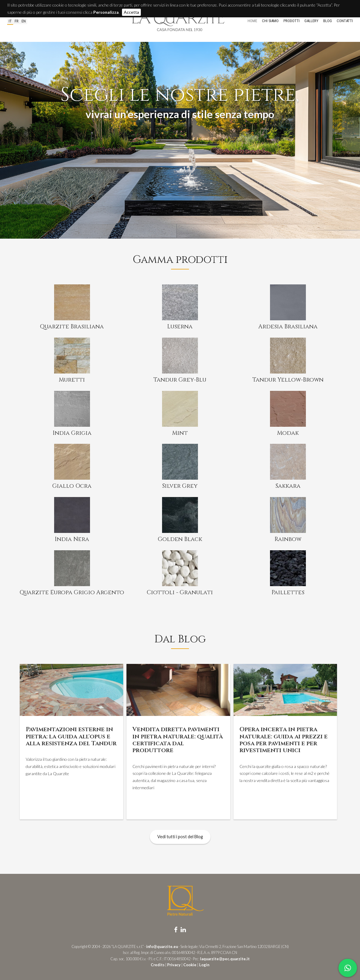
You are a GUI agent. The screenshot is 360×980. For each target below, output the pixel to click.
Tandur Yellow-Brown (288, 380)
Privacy (174, 965)
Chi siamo (270, 21)
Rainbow (288, 539)
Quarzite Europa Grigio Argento (72, 592)
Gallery (311, 21)
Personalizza (106, 12)
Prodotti (292, 21)
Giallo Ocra (72, 486)
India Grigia (72, 433)
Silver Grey (180, 486)
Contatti (345, 21)
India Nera (72, 539)
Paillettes (288, 592)
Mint (180, 433)
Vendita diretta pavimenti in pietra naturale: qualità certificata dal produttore (178, 740)
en (24, 21)
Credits (158, 965)
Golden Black (180, 539)
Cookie (190, 965)
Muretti (72, 380)
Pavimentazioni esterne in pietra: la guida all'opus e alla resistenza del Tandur (71, 736)
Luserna (180, 327)
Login (204, 965)
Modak (288, 433)
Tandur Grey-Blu (180, 380)
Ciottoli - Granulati (180, 592)
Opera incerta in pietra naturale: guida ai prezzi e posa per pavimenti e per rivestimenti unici (284, 740)
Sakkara (288, 486)
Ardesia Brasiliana (288, 327)
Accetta (131, 12)
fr (17, 21)
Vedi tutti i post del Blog (180, 837)
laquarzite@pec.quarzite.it (225, 959)
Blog (328, 21)
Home (252, 21)
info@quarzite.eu (162, 947)
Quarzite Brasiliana (72, 327)
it (10, 21)
